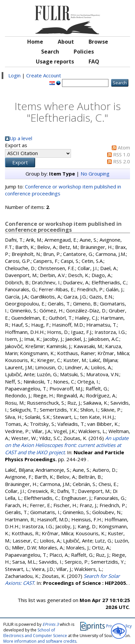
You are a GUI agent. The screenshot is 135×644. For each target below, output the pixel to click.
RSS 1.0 (122, 154)
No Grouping (95, 174)
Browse (98, 42)
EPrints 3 (51, 624)
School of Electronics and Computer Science (35, 633)
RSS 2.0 (122, 161)
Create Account (44, 75)
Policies (84, 52)
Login (14, 75)
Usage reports (55, 61)
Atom (124, 147)
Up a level (21, 138)
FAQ (94, 61)
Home (35, 42)
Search (50, 52)
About (66, 42)
